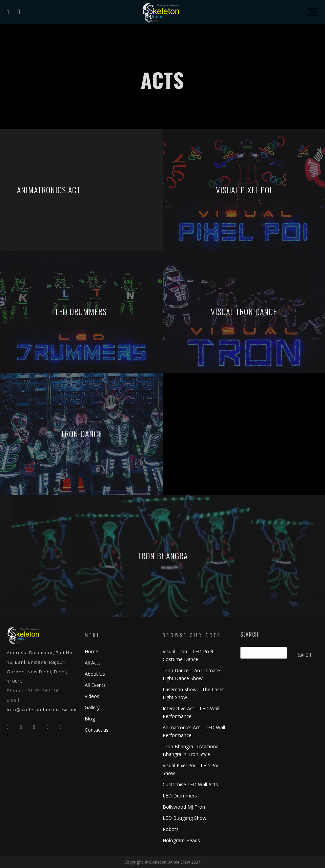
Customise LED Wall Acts (190, 784)
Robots (171, 829)
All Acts (93, 663)
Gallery (92, 707)
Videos (92, 696)
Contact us (97, 730)
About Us (95, 674)
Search (249, 634)
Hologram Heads (181, 840)
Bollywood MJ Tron (184, 807)
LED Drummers (180, 796)
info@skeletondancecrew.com (42, 710)
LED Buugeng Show (185, 818)
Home (92, 651)
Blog (90, 719)
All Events (95, 685)
